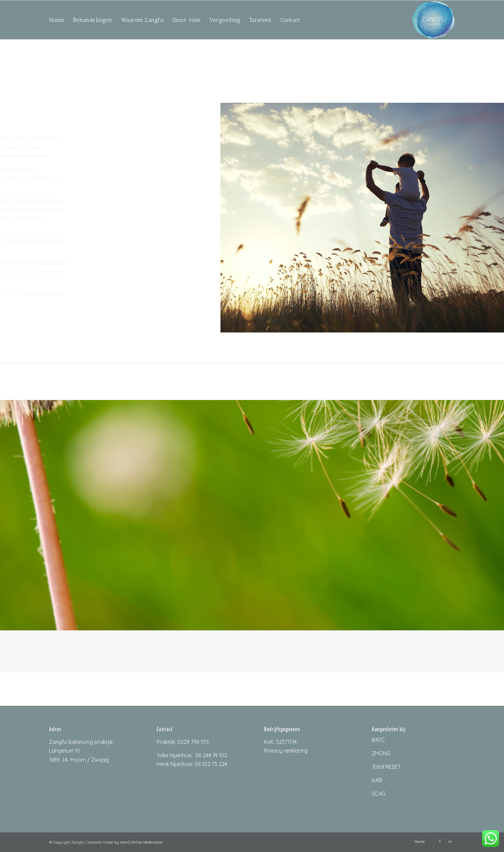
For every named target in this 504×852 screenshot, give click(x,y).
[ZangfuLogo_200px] (433, 20)
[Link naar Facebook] (440, 841)
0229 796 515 (193, 742)
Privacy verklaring (286, 751)
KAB (377, 780)
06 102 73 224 (211, 764)
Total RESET (386, 767)
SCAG (379, 794)
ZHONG (381, 753)
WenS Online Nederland (141, 842)
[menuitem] (57, 20)
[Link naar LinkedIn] (450, 841)
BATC (378, 740)
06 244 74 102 (211, 755)
